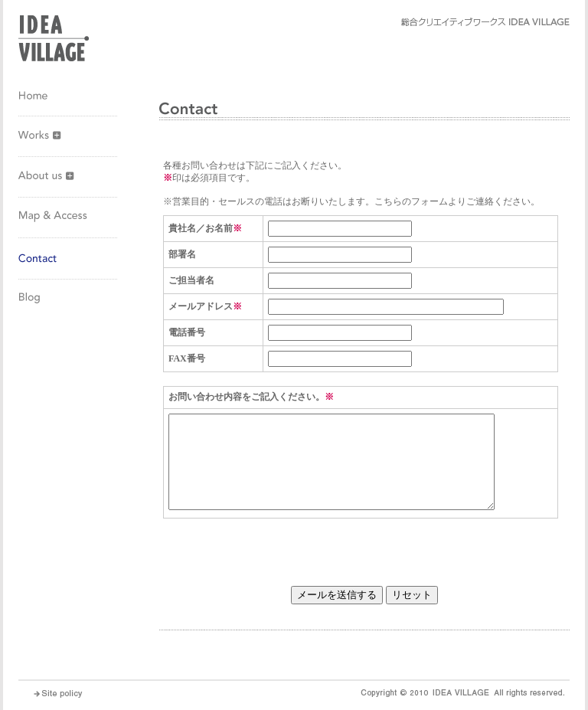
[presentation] (279, 548)
